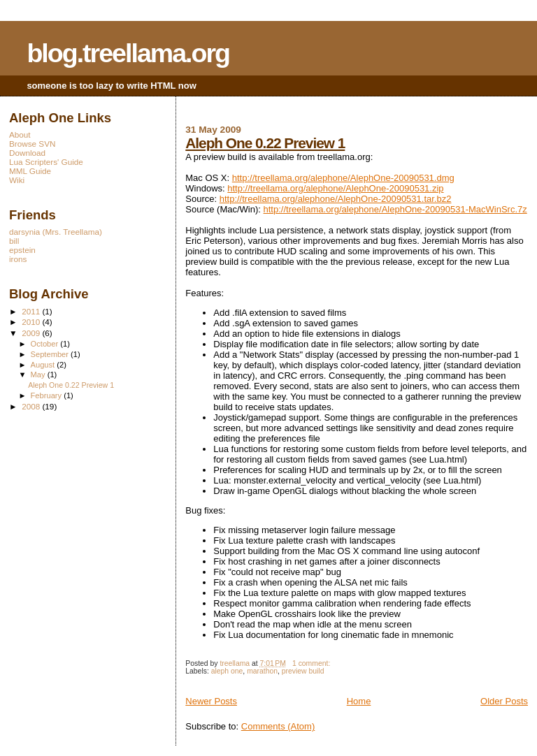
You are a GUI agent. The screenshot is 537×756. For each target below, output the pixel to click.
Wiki (17, 180)
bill (14, 241)
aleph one (227, 671)
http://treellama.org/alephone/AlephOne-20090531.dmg (343, 178)
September (51, 354)
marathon (262, 671)
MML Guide (30, 171)
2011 (32, 311)
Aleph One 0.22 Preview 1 (265, 143)
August (44, 365)
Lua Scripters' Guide (46, 162)
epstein (22, 250)
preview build (303, 671)
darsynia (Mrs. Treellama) (56, 232)
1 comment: (312, 663)
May (39, 375)
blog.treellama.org (128, 53)
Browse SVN (32, 144)
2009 (32, 333)
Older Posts (504, 701)
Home (359, 701)
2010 (32, 322)
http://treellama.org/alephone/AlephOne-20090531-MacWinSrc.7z (395, 209)
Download (27, 153)
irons (18, 259)
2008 (32, 406)
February (48, 395)
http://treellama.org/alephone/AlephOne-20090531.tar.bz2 (336, 199)
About (20, 135)
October (46, 344)
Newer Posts (211, 701)
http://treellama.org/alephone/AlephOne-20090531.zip (335, 188)
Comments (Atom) (278, 726)
